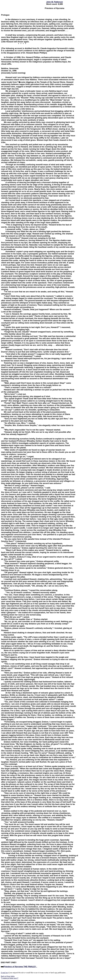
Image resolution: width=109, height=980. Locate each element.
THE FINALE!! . (20, 967)
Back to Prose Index (8, 976)
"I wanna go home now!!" (10, 978)
